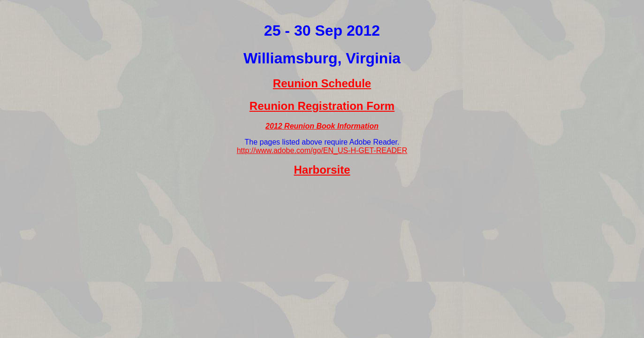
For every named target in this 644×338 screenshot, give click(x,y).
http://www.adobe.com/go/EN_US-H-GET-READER (322, 150)
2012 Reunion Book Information (322, 126)
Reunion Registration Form (322, 106)
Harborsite (322, 170)
